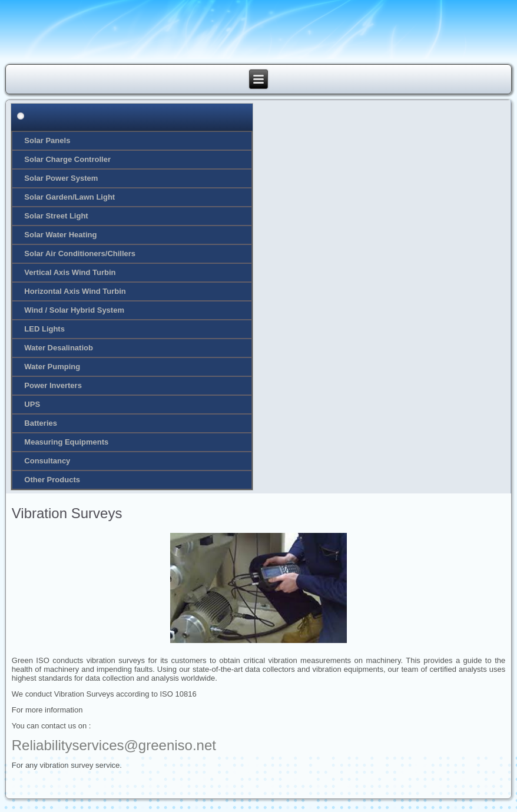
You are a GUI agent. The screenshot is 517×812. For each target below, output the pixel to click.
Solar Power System (61, 178)
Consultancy (47, 461)
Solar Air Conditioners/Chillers (80, 253)
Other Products (52, 480)
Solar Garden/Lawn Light (69, 197)
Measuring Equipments (66, 442)
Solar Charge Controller (67, 159)
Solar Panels (47, 140)
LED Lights (44, 329)
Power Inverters (53, 385)
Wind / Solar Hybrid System (74, 310)
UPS (32, 404)
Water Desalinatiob (59, 348)
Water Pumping (52, 367)
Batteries (41, 423)
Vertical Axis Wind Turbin (70, 272)
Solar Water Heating (60, 235)
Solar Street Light (56, 216)
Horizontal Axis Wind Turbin (75, 291)
